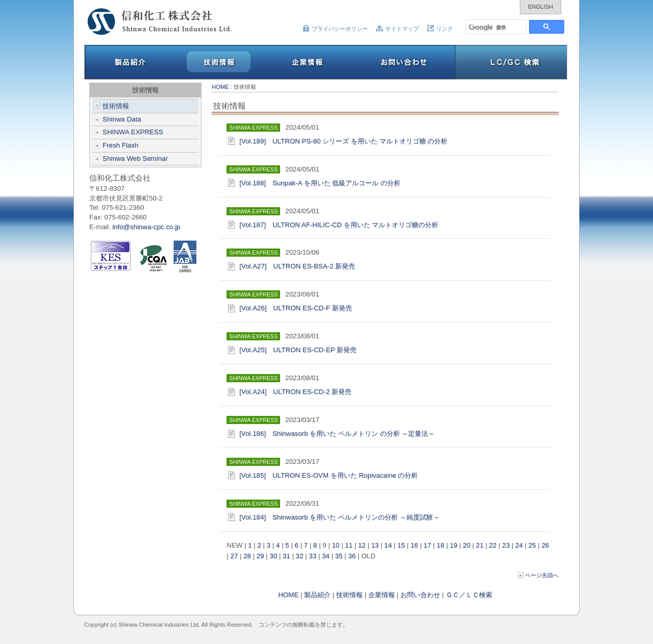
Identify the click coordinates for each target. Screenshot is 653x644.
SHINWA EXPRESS (133, 132)
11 (349, 545)
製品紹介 (317, 595)
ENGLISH (541, 7)
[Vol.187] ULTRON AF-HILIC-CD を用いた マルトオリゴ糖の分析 (339, 225)
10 (336, 545)
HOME (220, 87)
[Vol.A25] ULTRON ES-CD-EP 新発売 (301, 350)
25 (532, 545)
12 (362, 545)
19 (454, 545)
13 (375, 545)
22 (493, 545)
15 (401, 545)
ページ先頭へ (538, 575)
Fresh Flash (120, 145)
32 (300, 556)
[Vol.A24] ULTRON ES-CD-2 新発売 (299, 392)
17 (427, 545)
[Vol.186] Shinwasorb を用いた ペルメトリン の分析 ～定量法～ (340, 434)
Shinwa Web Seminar (135, 158)
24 (519, 545)
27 (234, 556)
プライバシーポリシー (335, 29)
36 (352, 556)
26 (545, 545)
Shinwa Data (122, 119)
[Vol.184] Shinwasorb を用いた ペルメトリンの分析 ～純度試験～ (343, 517)
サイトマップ (397, 29)
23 (506, 545)
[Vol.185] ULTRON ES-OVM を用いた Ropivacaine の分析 (329, 475)
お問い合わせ (420, 595)
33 (313, 556)
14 (388, 545)
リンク (440, 29)
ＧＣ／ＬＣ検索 (469, 595)
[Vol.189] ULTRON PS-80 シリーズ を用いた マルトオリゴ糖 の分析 (343, 141)
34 (326, 556)
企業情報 (382, 595)
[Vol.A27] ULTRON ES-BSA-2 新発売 (297, 266)
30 (274, 556)
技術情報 (111, 106)
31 (286, 556)
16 (415, 545)
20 (467, 545)
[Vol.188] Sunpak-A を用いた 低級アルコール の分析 (320, 183)
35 (339, 556)
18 (441, 545)
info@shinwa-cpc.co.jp (146, 227)
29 (260, 556)
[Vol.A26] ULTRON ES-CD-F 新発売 (299, 308)
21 (480, 545)
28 (247, 556)
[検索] (496, 27)
